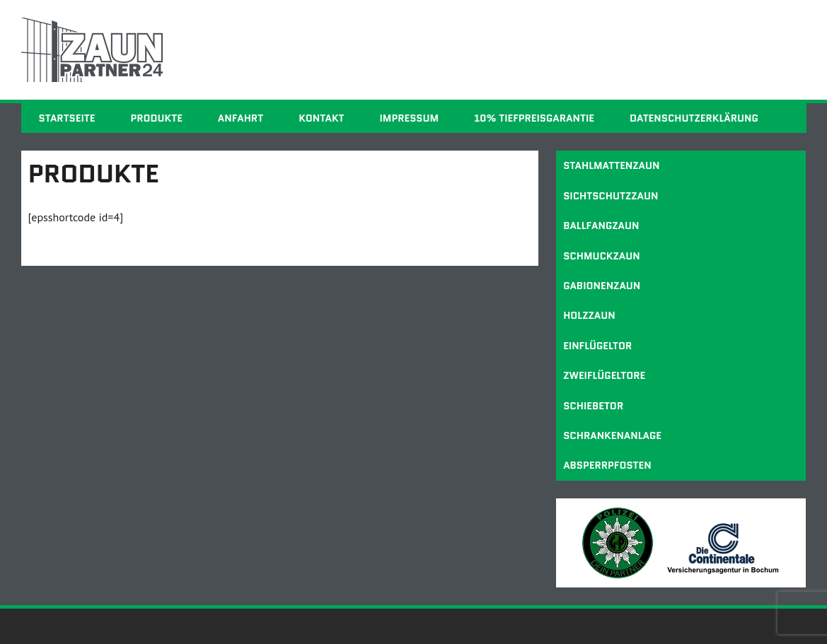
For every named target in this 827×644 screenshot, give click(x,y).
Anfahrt (241, 118)
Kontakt (321, 118)
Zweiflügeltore (604, 375)
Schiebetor (593, 406)
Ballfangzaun (601, 226)
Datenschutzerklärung (694, 118)
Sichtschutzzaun (611, 196)
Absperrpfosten (607, 465)
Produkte (156, 118)
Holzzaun (589, 315)
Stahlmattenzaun (611, 165)
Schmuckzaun (602, 256)
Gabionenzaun (602, 286)
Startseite (67, 118)
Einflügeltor (597, 346)
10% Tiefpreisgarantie (534, 118)
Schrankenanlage (612, 435)
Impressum (409, 118)
